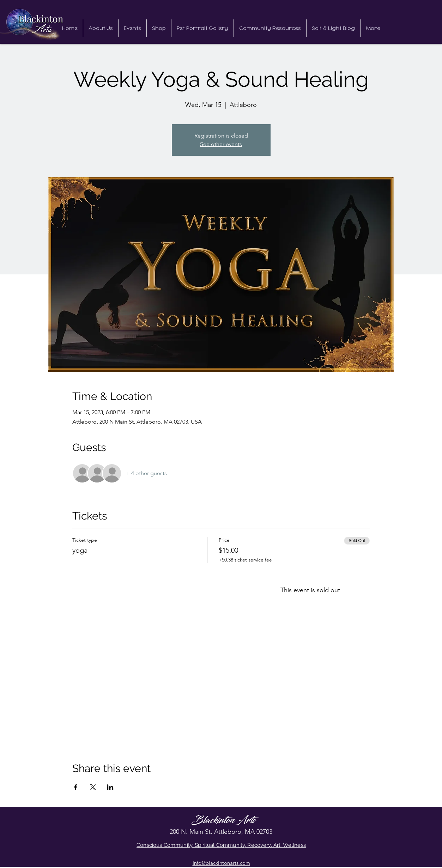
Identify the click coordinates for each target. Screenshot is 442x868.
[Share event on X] (93, 787)
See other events (221, 144)
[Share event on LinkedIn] (110, 787)
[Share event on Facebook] (76, 787)
